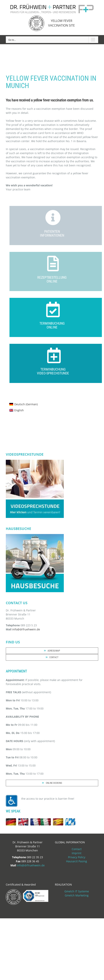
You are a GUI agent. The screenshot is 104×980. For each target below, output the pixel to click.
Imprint (77, 853)
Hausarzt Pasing (77, 861)
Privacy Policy (77, 857)
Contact (77, 849)
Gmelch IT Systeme (77, 891)
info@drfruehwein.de (26, 629)
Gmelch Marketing (77, 895)
